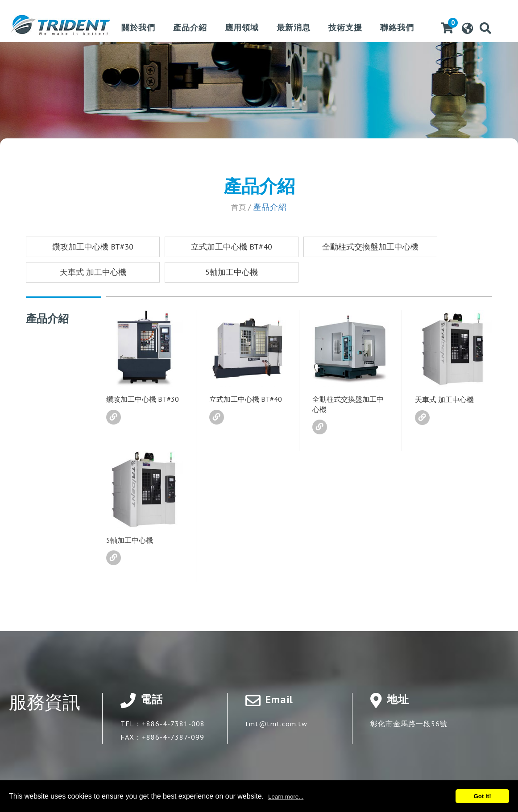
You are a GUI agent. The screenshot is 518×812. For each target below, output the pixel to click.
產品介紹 (190, 28)
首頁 (239, 207)
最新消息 (294, 28)
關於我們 (138, 28)
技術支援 (345, 28)
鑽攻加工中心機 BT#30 (93, 247)
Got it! (482, 796)
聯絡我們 (397, 28)
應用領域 (242, 28)
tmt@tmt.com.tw (276, 724)
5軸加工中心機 (232, 272)
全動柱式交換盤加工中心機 (370, 247)
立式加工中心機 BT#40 (232, 247)
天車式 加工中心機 (93, 272)
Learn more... (286, 797)
